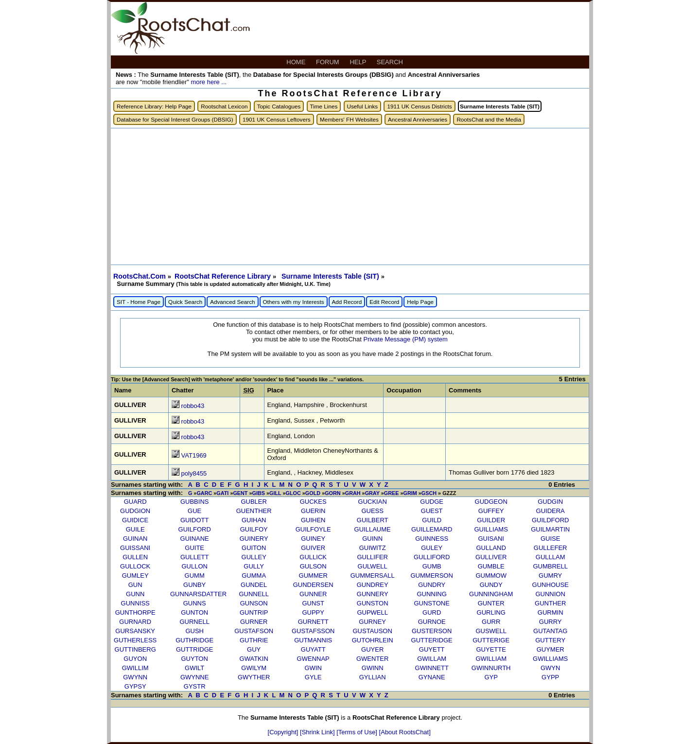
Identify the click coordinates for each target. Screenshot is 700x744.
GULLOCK (135, 566)
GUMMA (254, 576)
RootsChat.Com (140, 276)
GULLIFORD (432, 557)
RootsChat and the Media (489, 119)
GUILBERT (373, 520)
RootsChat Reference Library (224, 276)
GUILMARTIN (550, 529)
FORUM (328, 62)
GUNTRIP (254, 612)
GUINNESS (432, 539)
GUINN (372, 539)
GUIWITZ (373, 548)
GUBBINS (195, 502)
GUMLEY (135, 576)
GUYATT (313, 649)
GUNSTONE (431, 603)
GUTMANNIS (313, 640)
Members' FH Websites (349, 119)
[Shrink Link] (318, 732)
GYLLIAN (373, 677)
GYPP (550, 677)
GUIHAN (254, 520)
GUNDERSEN (313, 585)
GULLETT (195, 557)
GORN (333, 493)
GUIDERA (551, 511)
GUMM (195, 576)
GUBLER (254, 502)
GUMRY (550, 576)
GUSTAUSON (372, 631)
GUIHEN (313, 520)
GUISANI (491, 539)
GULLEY (254, 557)
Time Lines (324, 106)
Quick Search (185, 302)
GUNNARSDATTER (198, 594)
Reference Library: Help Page (154, 106)
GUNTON (194, 612)
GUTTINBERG (135, 649)
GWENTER (372, 659)
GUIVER (313, 548)
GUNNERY (373, 594)
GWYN (550, 668)
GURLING (491, 612)
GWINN (373, 668)
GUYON (135, 659)
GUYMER (551, 649)
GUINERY (254, 539)
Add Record (347, 302)
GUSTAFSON (254, 631)
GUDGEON (491, 502)
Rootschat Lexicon (224, 106)
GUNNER (313, 594)
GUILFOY (254, 529)
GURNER (254, 622)
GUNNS (195, 603)
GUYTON (194, 659)
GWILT (194, 668)
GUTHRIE (254, 640)
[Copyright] (284, 732)
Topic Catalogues (279, 106)
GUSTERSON (432, 631)
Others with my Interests (294, 302)
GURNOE (432, 622)
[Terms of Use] (358, 732)
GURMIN (551, 612)
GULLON (194, 566)
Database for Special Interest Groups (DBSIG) (175, 119)
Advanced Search (232, 302)
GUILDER (491, 520)
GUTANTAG (550, 631)
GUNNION (550, 594)
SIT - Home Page (139, 302)
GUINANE (195, 539)
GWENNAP (313, 659)
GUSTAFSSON (313, 631)
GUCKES (313, 502)
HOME (297, 62)
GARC (204, 493)
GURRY (551, 622)
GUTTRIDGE (195, 649)
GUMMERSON (431, 576)
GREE (392, 493)
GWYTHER (254, 677)
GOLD (313, 493)
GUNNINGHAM (491, 594)
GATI (222, 493)
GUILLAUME (373, 529)
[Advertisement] (350, 196)
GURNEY (372, 622)
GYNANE (432, 677)
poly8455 (194, 473)
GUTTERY (550, 640)
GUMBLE (491, 566)
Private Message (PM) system (405, 339)
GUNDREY (373, 585)
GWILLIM (135, 668)
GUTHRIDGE (194, 640)
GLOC (293, 493)
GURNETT (313, 622)
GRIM (410, 493)
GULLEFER (551, 548)
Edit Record (384, 302)
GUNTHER (550, 603)
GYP (491, 677)
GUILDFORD (551, 520)
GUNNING (431, 594)
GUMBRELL (550, 566)
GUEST (432, 511)
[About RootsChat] (405, 732)
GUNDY (491, 585)
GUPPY (313, 612)
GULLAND (491, 548)
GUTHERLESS (135, 640)
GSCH (429, 493)
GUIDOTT (195, 520)
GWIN (313, 668)
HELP (359, 62)
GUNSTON (373, 603)
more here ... (209, 82)
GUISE (550, 539)
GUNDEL (254, 585)
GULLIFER (372, 557)
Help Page (420, 302)
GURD (432, 612)
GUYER (372, 649)
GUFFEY (491, 511)
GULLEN (135, 557)
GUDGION (135, 511)
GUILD (432, 520)
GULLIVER (491, 557)
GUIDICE (135, 520)
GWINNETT (432, 668)
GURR (491, 622)
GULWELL (373, 566)
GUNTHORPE (135, 612)
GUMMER (313, 576)
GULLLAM (551, 557)
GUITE (194, 548)
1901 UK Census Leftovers (277, 119)
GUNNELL (254, 594)
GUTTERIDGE (432, 640)
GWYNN (135, 677)
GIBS (259, 493)
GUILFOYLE (313, 529)
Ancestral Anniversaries (418, 119)
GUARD (135, 502)
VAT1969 (194, 455)
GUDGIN (550, 502)
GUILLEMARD (432, 529)
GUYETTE (491, 649)
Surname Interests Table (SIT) (331, 276)
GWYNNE (195, 677)
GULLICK (313, 557)
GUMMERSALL (373, 576)
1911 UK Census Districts (419, 106)
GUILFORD (195, 529)
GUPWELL (372, 612)
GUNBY (194, 585)
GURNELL (194, 622)
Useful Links (363, 106)
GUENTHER (254, 511)
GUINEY (313, 539)
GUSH (194, 631)
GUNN (135, 594)
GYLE (313, 677)
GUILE (135, 529)
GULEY (432, 548)
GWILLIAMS (550, 659)
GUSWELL (491, 631)
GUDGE (432, 502)
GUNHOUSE (551, 585)
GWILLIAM (491, 659)
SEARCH (391, 62)
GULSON (313, 566)
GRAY (372, 493)
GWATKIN (254, 659)
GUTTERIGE (491, 640)
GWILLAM (432, 659)
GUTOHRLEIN (373, 640)
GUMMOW (491, 576)
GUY (254, 649)
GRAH (353, 493)
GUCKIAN (373, 502)
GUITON (254, 548)
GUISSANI (135, 548)
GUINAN (135, 539)
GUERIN (313, 511)
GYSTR (195, 686)
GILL (275, 493)
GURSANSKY (135, 631)
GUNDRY (432, 585)
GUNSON (254, 603)
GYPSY (135, 686)
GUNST (313, 603)
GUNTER (491, 603)
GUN (135, 585)
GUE (194, 511)
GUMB (432, 566)
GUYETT (432, 649)
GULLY (254, 566)
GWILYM (254, 668)
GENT (240, 493)
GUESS (372, 511)
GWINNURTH (491, 668)
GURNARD (135, 622)
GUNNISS (135, 603)
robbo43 (193, 406)
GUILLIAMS (491, 529)
